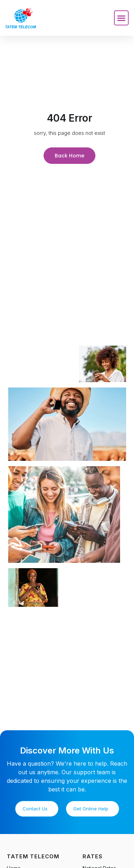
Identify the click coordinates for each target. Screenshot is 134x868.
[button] (121, 18)
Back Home (70, 156)
